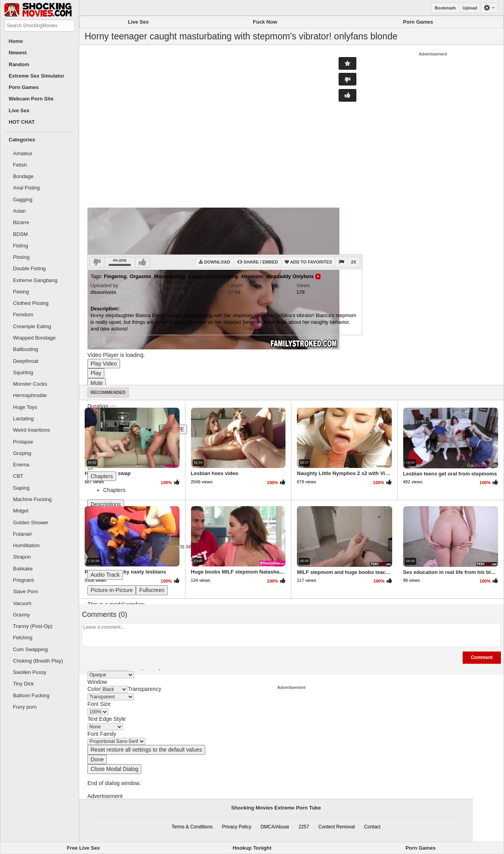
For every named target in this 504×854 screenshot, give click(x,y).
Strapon (22, 557)
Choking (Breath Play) (38, 661)
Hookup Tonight (252, 848)
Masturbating (170, 277)
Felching (23, 638)
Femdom (23, 315)
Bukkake (23, 569)
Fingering (115, 277)
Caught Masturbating (213, 277)
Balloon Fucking (31, 695)
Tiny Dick (23, 684)
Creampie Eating (32, 326)
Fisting (20, 246)
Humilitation (26, 545)
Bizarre (21, 222)
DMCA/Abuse (275, 827)
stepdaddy (279, 277)
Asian (19, 211)
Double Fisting (29, 268)
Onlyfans (303, 277)
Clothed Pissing (31, 303)
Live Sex (19, 110)
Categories (22, 140)
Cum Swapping (30, 649)
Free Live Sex (83, 848)
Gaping (21, 488)
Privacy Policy (237, 827)
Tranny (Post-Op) (33, 626)
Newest (18, 53)
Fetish (20, 165)
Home (16, 41)
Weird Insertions (31, 430)
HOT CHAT (22, 122)
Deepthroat (26, 361)
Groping (22, 453)
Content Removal (336, 827)
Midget (21, 511)
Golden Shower (31, 523)
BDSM (20, 234)
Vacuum (22, 603)
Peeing (21, 292)
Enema (21, 465)
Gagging (23, 200)
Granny (21, 615)
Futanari (22, 534)
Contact (372, 827)
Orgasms (140, 277)
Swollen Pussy (30, 672)
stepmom (252, 277)
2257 (304, 827)
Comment (482, 657)
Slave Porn (26, 591)
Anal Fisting (26, 188)
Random (19, 64)
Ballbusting (26, 349)
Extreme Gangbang (35, 280)
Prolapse (23, 442)
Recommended (108, 392)
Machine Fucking (32, 499)
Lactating (23, 419)
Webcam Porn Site (31, 99)
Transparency (144, 689)
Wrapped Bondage (34, 338)
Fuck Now (265, 22)
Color (94, 689)
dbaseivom (103, 292)
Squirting (23, 372)
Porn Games (24, 87)
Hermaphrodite (30, 395)
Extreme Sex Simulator (37, 76)
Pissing (21, 257)
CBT (18, 476)
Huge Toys (25, 407)
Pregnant (23, 580)
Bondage (23, 176)
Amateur (23, 153)
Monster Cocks (30, 384)
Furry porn (25, 707)
